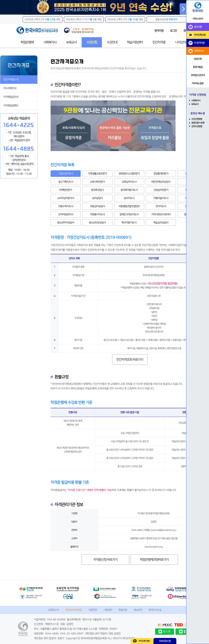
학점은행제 (27, 42)
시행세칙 (108, 610)
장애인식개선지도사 (129, 214)
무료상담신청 (165, 641)
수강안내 (112, 42)
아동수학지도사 (66, 206)
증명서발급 (198, 67)
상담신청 (198, 59)
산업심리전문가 (161, 190)
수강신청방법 (197, 119)
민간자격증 (159, 42)
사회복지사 (50, 42)
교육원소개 (53, 610)
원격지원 (159, 31)
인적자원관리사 (66, 214)
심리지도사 (129, 198)
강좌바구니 (196, 51)
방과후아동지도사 (129, 190)
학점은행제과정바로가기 (154, 560)
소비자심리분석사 (66, 198)
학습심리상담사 (161, 223)
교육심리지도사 (129, 182)
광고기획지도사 (66, 182)
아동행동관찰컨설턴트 (129, 206)
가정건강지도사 (66, 174)
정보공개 (138, 610)
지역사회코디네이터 (161, 214)
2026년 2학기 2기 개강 (43, 19)
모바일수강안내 (198, 75)
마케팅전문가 (66, 190)
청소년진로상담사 (97, 223)
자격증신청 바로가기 (105, 560)
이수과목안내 (10, 88)
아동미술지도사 (161, 198)
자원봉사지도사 (97, 214)
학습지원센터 (135, 42)
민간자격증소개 (11, 80)
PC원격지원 (197, 43)
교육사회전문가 (97, 182)
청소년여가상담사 (66, 223)
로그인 (174, 31)
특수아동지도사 (129, 223)
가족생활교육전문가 (97, 174)
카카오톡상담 (197, 35)
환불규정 (123, 610)
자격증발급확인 (11, 105)
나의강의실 (182, 42)
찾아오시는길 (155, 610)
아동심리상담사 (97, 206)
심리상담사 (97, 198)
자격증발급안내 (11, 97)
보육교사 (72, 42)
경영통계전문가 (161, 174)
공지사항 (195, 27)
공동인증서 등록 (198, 123)
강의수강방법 (197, 126)
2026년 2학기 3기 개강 (125, 19)
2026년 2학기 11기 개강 (84, 19)
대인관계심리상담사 (161, 182)
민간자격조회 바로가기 (130, 360)
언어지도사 (161, 206)
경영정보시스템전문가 (129, 174)
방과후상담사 (97, 190)
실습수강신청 (166, 19)
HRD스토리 (198, 19)
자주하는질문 (198, 83)
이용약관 (93, 610)
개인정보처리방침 (73, 610)
